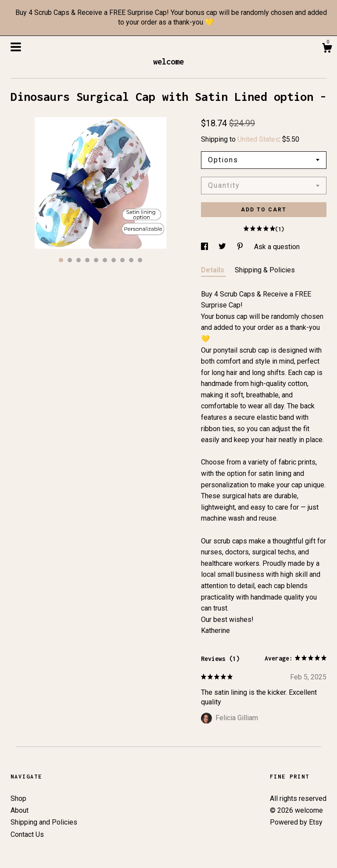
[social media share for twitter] (223, 247)
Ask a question (277, 247)
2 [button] (70, 260)
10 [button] (140, 260)
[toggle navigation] (16, 47)
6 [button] (105, 260)
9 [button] (131, 260)
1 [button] (61, 260)
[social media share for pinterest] (241, 247)
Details (213, 270)
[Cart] (327, 49)
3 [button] (79, 260)
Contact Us (27, 834)
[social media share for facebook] (205, 247)
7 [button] (114, 260)
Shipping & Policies (265, 270)
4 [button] (87, 260)
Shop (18, 798)
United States (258, 139)
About (20, 810)
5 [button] (96, 260)
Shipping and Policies (44, 822)
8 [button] (122, 260)
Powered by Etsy (296, 822)
